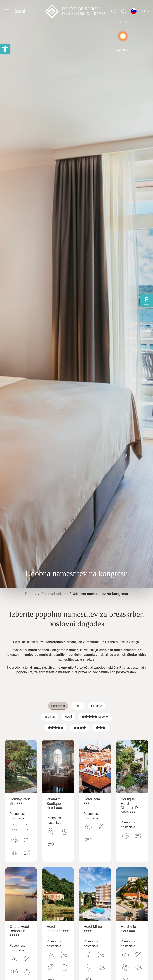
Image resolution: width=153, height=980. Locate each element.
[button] (5, 49)
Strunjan (49, 717)
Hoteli (68, 717)
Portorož (97, 706)
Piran (78, 706)
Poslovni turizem (54, 594)
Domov (31, 594)
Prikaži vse (58, 706)
